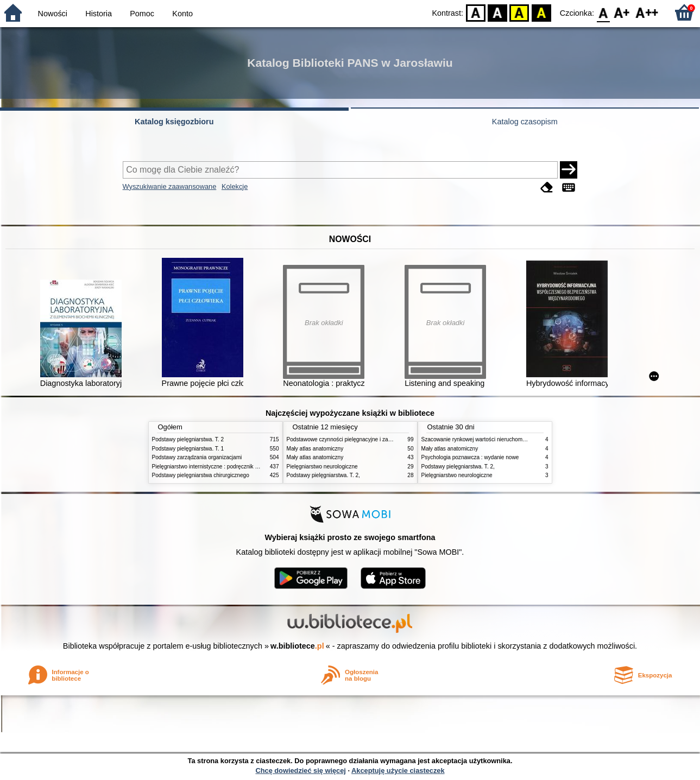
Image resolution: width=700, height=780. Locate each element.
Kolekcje (235, 186)
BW (497, 12)
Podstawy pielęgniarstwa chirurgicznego (201, 475)
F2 (647, 12)
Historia (99, 14)
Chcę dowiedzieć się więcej (300, 771)
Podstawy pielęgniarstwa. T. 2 (188, 439)
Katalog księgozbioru (174, 122)
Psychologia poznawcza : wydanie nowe (470, 457)
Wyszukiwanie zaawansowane (170, 186)
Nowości (53, 14)
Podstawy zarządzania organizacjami (197, 457)
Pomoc (142, 14)
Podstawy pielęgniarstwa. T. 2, (323, 475)
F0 (603, 12)
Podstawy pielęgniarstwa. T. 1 (188, 449)
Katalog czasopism (525, 122)
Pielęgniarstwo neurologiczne (322, 467)
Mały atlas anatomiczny (315, 449)
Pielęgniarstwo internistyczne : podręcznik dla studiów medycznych (233, 467)
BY (541, 12)
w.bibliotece (297, 646)
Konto (182, 14)
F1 (622, 12)
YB (519, 12)
